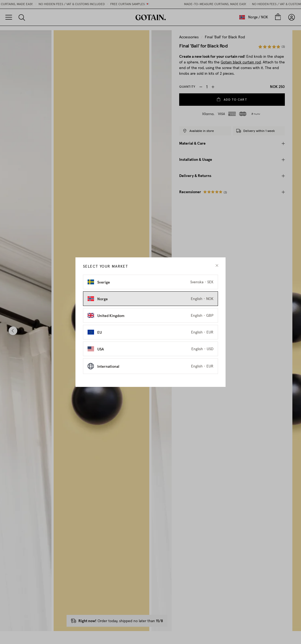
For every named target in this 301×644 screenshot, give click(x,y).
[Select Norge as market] (150, 302)
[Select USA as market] (150, 352)
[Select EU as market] (150, 336)
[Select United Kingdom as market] (150, 319)
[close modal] (217, 269)
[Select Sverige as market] (150, 285)
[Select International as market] (150, 370)
